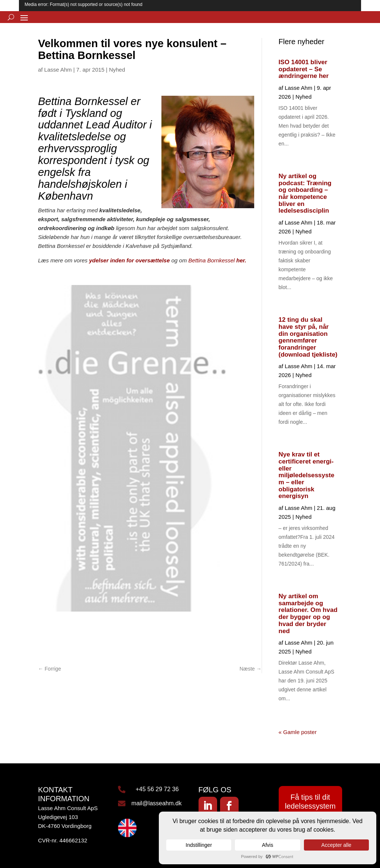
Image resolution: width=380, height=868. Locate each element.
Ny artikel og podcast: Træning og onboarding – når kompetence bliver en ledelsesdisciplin (305, 193)
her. (241, 260)
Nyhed (117, 70)
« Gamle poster (298, 732)
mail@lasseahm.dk (156, 803)
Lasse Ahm (58, 70)
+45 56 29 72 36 (157, 789)
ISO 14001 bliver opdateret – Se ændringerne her (304, 69)
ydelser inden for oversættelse (130, 260)
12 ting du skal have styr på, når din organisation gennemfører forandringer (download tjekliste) (308, 337)
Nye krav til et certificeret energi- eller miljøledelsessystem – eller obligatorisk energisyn (307, 475)
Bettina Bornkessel (212, 260)
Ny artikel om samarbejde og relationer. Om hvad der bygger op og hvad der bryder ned (308, 613)
